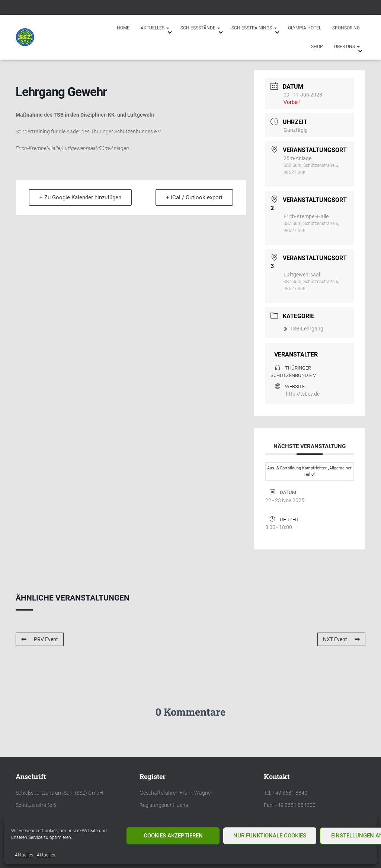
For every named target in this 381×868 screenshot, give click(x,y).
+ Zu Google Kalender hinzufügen (81, 197)
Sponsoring (346, 28)
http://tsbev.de (303, 394)
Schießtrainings (254, 28)
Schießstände (200, 28)
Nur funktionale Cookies (270, 836)
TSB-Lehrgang (303, 329)
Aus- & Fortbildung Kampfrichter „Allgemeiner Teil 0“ (309, 471)
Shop (317, 47)
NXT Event (341, 639)
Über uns (347, 47)
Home (123, 28)
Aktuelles (24, 855)
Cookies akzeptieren (173, 836)
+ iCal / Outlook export (194, 197)
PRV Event (40, 639)
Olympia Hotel (305, 28)
